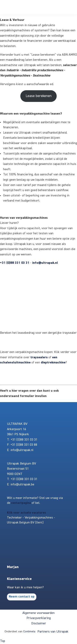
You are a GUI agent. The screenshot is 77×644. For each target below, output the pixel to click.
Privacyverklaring (39, 618)
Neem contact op (22, 597)
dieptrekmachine (53, 363)
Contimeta (29, 632)
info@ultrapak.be (22, 485)
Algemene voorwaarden (38, 613)
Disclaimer (39, 624)
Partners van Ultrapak (53, 632)
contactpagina (21, 503)
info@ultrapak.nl (45, 263)
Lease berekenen (39, 96)
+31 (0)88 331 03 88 (24, 445)
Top (3, 641)
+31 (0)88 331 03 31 (15, 263)
